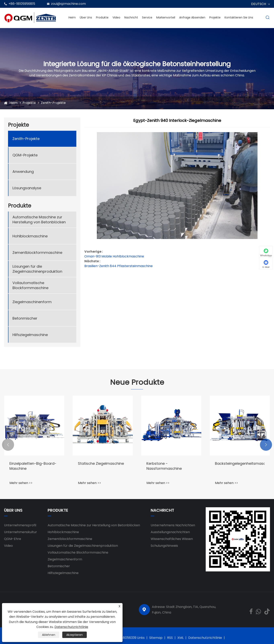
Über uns (86, 17)
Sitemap (156, 638)
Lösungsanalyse (27, 188)
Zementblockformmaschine (37, 253)
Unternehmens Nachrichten (173, 525)
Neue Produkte (137, 382)
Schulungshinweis (164, 546)
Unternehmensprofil (20, 525)
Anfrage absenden (192, 17)
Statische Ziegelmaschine (101, 463)
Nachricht (131, 17)
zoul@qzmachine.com (68, 4)
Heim (72, 17)
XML (180, 638)
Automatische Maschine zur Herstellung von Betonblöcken (39, 220)
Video (116, 17)
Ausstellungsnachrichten (170, 532)
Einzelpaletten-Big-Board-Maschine (33, 466)
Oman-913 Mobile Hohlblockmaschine (114, 256)
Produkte (102, 17)
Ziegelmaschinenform (32, 302)
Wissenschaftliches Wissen (172, 539)
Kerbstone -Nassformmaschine (164, 466)
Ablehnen (49, 635)
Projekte (215, 17)
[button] (8, 445)
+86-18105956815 (22, 4)
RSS (170, 638)
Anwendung (23, 172)
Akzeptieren (75, 635)
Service (147, 17)
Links (141, 638)
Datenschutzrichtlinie (205, 638)
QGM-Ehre (13, 539)
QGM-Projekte (25, 155)
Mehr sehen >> (21, 483)
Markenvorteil (166, 17)
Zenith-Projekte (53, 103)
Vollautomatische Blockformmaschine (30, 285)
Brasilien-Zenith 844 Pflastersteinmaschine (119, 266)
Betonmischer (25, 318)
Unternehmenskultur (20, 532)
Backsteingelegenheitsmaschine (240, 463)
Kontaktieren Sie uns (239, 17)
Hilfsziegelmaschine (30, 335)
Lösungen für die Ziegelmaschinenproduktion (37, 269)
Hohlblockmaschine (30, 236)
